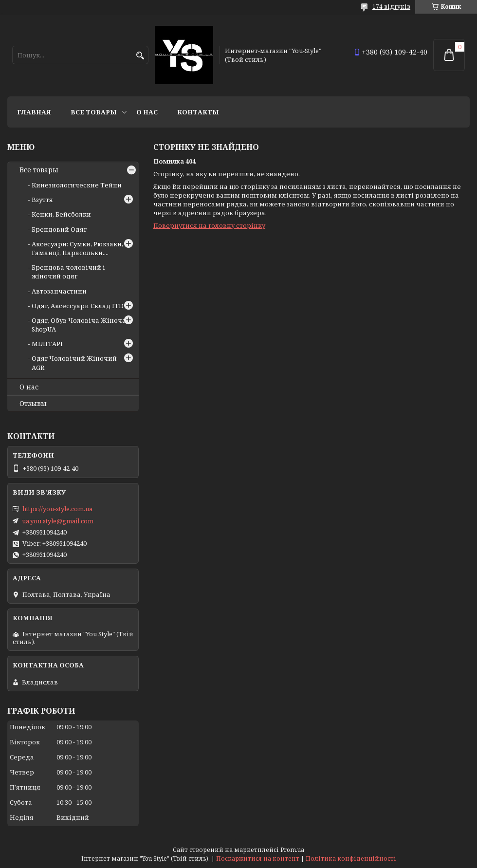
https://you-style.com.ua (57, 509)
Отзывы (33, 404)
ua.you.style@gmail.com (58, 521)
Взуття (42, 200)
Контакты (198, 112)
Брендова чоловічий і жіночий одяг (68, 272)
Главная (34, 112)
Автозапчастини (59, 291)
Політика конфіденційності (351, 859)
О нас (147, 112)
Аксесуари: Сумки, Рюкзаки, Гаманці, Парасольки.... (77, 248)
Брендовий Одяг (59, 229)
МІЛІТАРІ (47, 344)
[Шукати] (140, 56)
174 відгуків (391, 7)
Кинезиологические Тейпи (77, 185)
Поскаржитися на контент (258, 859)
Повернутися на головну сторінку (209, 225)
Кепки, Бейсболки (61, 214)
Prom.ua (292, 850)
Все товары (94, 112)
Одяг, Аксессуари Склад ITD (78, 306)
